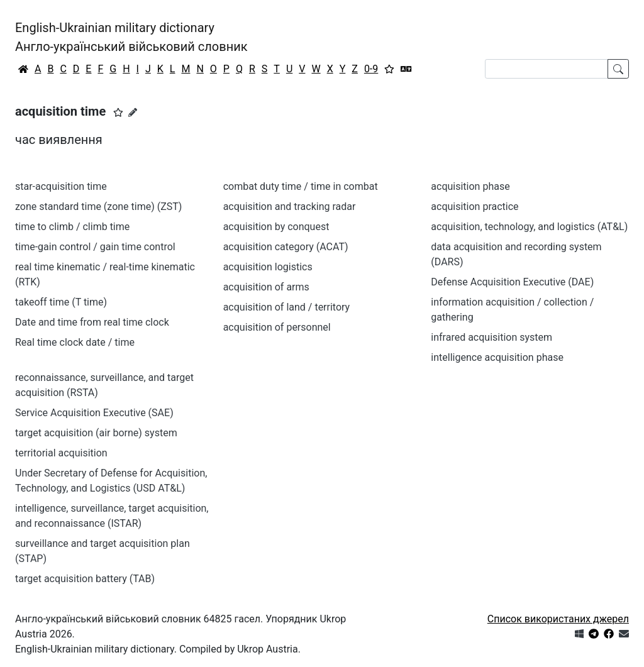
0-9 (371, 69)
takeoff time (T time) (61, 302)
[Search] (547, 69)
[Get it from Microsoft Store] (579, 634)
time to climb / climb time (72, 227)
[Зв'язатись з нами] (624, 634)
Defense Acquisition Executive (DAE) (512, 282)
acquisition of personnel (277, 327)
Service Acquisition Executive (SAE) (94, 413)
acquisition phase (470, 186)
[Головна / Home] (23, 69)
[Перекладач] (406, 69)
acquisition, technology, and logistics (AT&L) (529, 227)
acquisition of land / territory (287, 307)
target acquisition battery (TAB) (85, 579)
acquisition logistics (268, 267)
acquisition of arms (266, 287)
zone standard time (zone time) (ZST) (98, 207)
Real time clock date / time (75, 342)
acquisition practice (475, 207)
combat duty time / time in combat (301, 186)
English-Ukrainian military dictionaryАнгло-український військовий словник (131, 37)
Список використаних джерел (558, 619)
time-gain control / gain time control (95, 247)
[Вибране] (389, 69)
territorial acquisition (61, 453)
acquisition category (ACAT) (286, 247)
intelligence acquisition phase (497, 357)
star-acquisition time (61, 186)
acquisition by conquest (276, 227)
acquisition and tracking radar (290, 207)
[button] (118, 113)
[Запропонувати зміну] (133, 113)
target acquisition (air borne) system (96, 433)
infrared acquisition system (491, 337)
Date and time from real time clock (92, 322)
